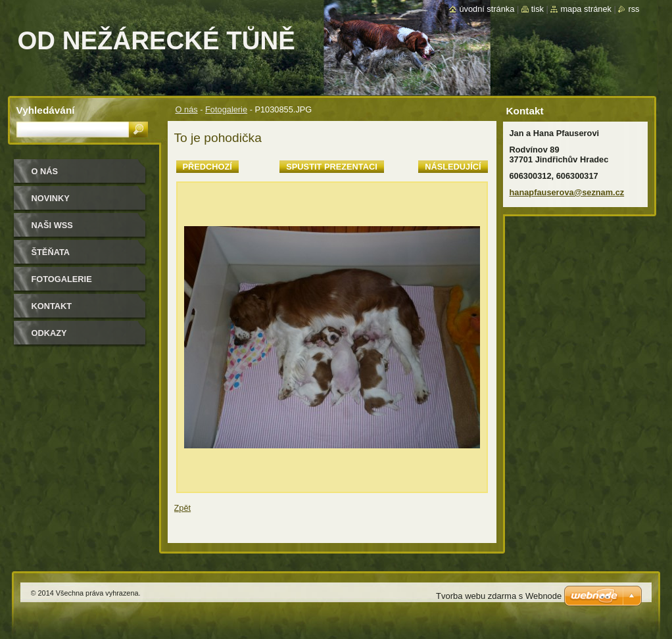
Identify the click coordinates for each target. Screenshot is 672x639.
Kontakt (52, 306)
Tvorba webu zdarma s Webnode (499, 596)
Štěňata (51, 252)
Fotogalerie (226, 109)
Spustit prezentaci (331, 167)
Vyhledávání (46, 110)
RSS (634, 9)
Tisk (538, 9)
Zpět (183, 508)
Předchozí (207, 167)
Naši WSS (52, 225)
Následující (453, 167)
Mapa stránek (586, 9)
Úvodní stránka (487, 9)
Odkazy (49, 333)
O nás (187, 109)
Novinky (51, 198)
